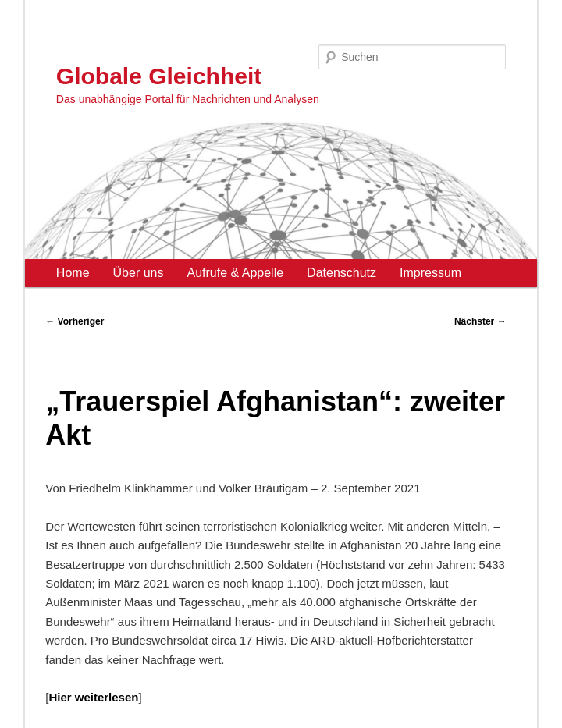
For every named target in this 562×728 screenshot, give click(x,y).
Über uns (139, 273)
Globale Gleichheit (159, 76)
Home (73, 273)
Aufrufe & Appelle (235, 273)
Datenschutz (341, 273)
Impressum (430, 273)
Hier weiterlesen (93, 697)
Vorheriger (75, 321)
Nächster (480, 321)
